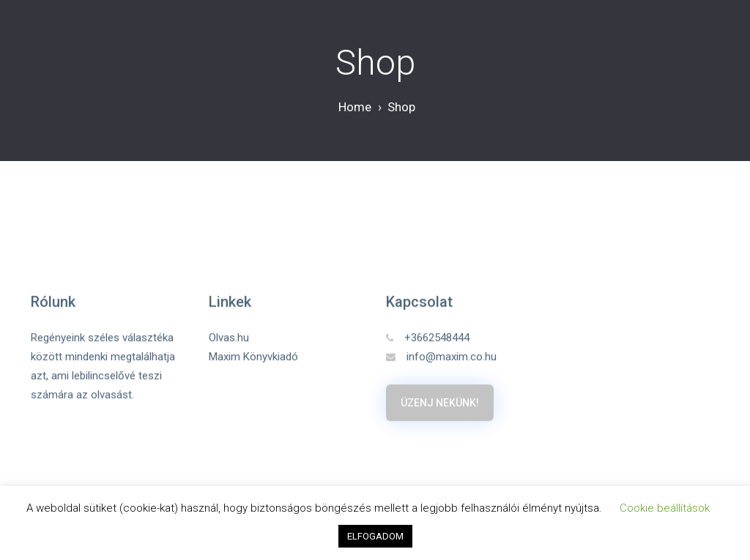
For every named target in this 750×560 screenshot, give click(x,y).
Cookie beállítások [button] (665, 508)
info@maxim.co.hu (441, 356)
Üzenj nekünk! (440, 403)
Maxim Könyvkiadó (253, 356)
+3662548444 (428, 337)
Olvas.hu (229, 337)
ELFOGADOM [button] (375, 536)
